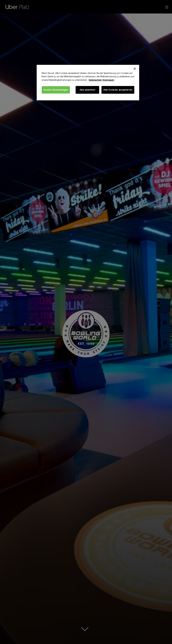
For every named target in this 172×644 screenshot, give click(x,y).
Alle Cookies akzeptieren (118, 90)
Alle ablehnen (87, 90)
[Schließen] (135, 69)
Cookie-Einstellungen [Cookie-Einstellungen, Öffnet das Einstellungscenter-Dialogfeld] (56, 90)
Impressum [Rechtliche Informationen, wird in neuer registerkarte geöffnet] (108, 80)
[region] (88, 83)
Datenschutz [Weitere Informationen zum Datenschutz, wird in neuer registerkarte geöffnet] (95, 80)
